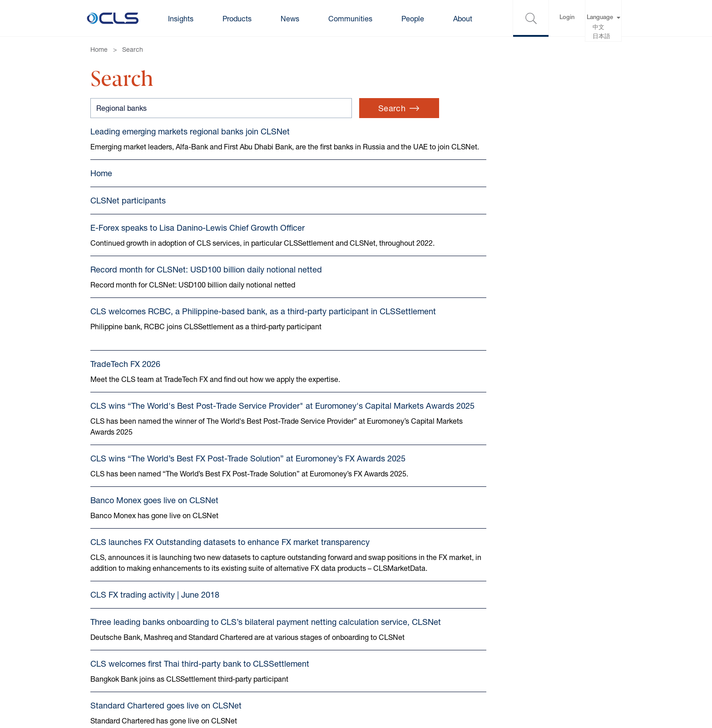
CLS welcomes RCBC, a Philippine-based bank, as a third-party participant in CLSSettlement (263, 322)
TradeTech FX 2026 (125, 375)
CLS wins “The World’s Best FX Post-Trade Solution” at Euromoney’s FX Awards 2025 (248, 481)
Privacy (102, 662)
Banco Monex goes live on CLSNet (154, 523)
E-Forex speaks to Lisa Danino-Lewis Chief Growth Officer (198, 238)
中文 (598, 28)
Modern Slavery (334, 626)
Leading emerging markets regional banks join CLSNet (190, 131)
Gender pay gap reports (347, 644)
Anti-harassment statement (353, 662)
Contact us (108, 626)
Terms (100, 644)
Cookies (205, 626)
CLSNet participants (128, 211)
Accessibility (212, 662)
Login (567, 18)
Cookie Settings (218, 644)
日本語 (601, 37)
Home (99, 49)
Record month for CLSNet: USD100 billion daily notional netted (206, 280)
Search (133, 49)
